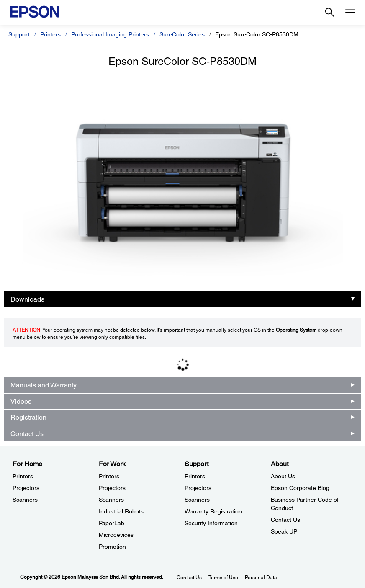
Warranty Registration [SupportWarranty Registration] (213, 511)
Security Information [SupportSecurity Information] (211, 523)
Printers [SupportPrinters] (195, 476)
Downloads (27, 299)
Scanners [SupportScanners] (197, 500)
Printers (50, 34)
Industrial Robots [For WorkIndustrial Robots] (121, 511)
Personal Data (261, 578)
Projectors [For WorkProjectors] (112, 488)
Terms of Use (223, 578)
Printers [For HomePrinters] (23, 476)
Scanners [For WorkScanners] (111, 500)
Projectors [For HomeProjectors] (26, 488)
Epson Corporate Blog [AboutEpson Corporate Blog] (300, 488)
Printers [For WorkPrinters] (109, 476)
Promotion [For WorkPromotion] (112, 547)
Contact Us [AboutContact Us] (285, 520)
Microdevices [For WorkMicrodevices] (116, 535)
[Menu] (350, 13)
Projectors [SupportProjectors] (198, 488)
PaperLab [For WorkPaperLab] (112, 523)
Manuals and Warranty (44, 385)
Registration (28, 417)
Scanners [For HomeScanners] (25, 500)
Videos (21, 401)
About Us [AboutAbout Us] (283, 476)
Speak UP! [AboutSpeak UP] (285, 531)
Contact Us (27, 434)
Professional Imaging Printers (110, 34)
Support (19, 34)
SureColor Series (182, 34)
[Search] (330, 13)
